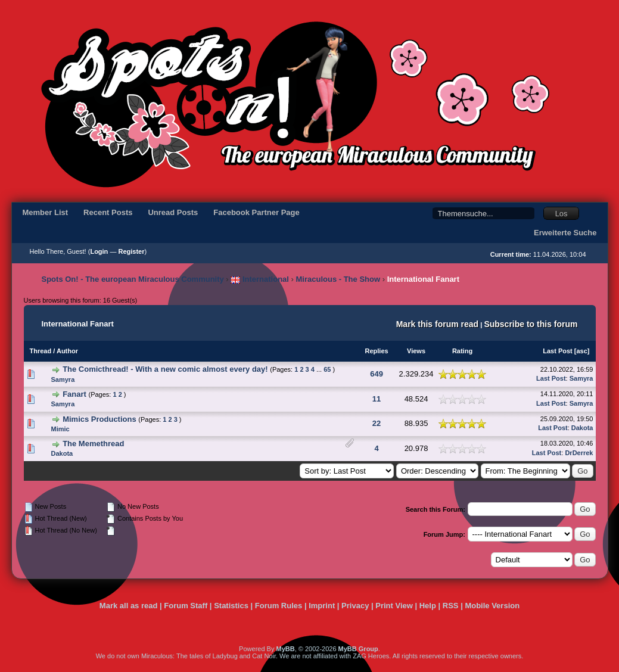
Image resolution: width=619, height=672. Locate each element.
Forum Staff (186, 606)
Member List (46, 212)
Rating (462, 351)
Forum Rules (279, 606)
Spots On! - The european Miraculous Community (133, 279)
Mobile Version (492, 606)
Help (428, 606)
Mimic (60, 429)
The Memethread (93, 444)
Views (416, 351)
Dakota (582, 428)
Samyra (63, 379)
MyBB (285, 649)
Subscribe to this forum (531, 324)
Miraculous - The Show (338, 279)
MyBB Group (358, 649)
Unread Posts (173, 212)
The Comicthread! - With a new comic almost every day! (165, 369)
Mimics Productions (99, 419)
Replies (376, 351)
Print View (394, 606)
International (260, 279)
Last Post (558, 351)
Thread (41, 351)
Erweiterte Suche (565, 233)
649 (377, 374)
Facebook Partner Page (256, 212)
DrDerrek (579, 453)
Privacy (355, 606)
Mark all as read (129, 606)
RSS (451, 606)
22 (377, 423)
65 (327, 369)
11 (377, 399)
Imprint (322, 606)
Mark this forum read (437, 324)
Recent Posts (108, 212)
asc (581, 351)
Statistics (231, 606)
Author (67, 351)
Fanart (74, 394)
